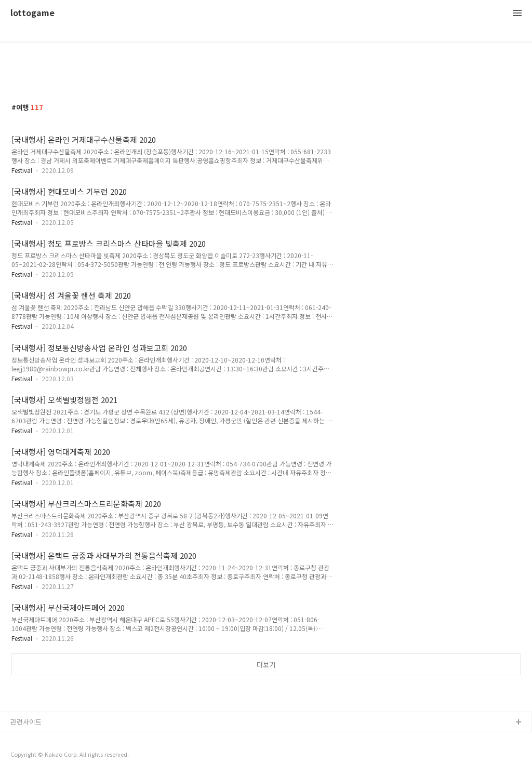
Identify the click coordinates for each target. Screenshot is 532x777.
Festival (22, 170)
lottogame (32, 13)
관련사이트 (26, 722)
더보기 (266, 665)
